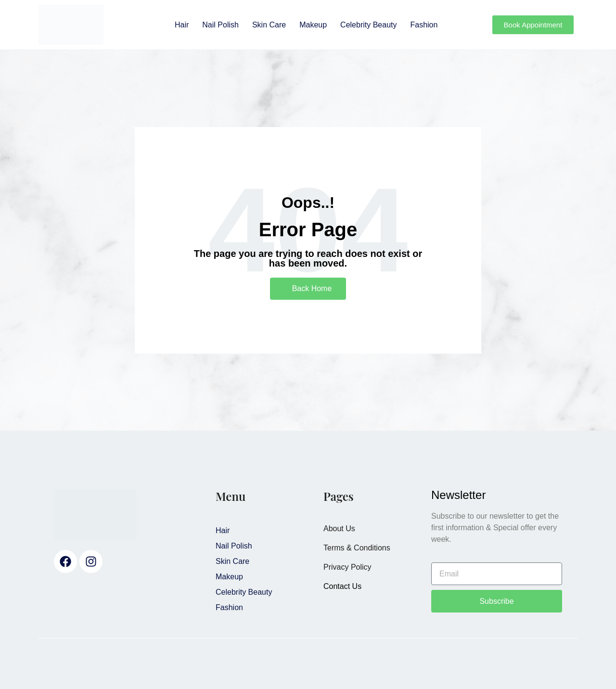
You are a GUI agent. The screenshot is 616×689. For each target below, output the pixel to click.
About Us (339, 529)
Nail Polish (220, 25)
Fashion (424, 25)
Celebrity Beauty (368, 25)
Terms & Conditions (357, 548)
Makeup (313, 25)
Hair (182, 25)
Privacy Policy (347, 567)
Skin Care (269, 25)
